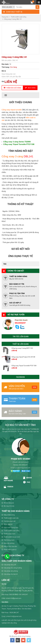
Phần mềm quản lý (10, 550)
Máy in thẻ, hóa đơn (10, 546)
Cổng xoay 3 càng (12, 156)
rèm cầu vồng (12, 623)
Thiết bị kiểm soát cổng (12, 531)
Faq (27, 482)
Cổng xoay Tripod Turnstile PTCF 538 (19, 144)
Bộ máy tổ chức (9, 506)
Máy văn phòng (9, 543)
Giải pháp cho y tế (10, 565)
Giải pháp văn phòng (11, 571)
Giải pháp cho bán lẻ (11, 574)
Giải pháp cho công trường (13, 568)
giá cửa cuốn (22, 620)
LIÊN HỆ (11, 82)
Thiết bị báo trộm (10, 534)
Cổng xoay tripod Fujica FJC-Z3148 (23, 357)
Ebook (27, 478)
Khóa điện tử (8, 524)
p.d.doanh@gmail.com (23, 468)
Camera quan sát (10, 521)
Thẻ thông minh (9, 540)
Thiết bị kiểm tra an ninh (12, 537)
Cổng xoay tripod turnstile (12, 110)
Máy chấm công (9, 515)
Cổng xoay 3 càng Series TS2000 (17, 142)
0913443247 (20, 323)
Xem (34, 387)
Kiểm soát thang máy (11, 527)
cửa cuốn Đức (12, 620)
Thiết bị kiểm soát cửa (11, 518)
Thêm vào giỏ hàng (12, 88)
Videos (9, 487)
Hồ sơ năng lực (9, 503)
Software (8, 479)
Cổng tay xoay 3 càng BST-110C (22, 348)
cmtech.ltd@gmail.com (14, 616)
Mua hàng (30, 88)
